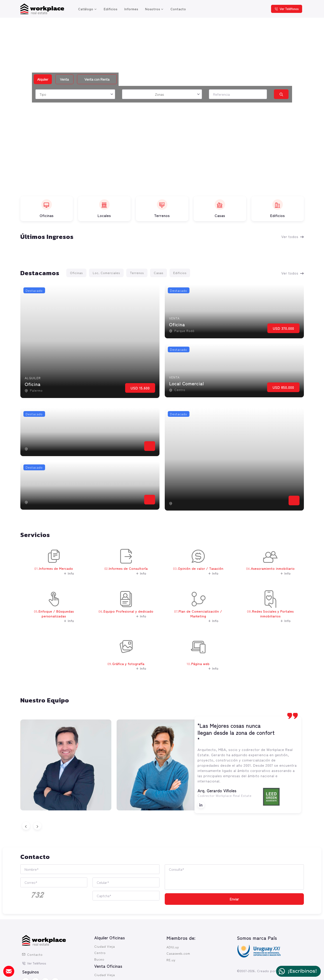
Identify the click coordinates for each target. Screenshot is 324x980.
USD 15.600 (140, 388)
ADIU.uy (173, 947)
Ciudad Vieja (105, 946)
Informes (131, 9)
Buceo (99, 959)
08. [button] (267, 610)
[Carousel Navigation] (162, 826)
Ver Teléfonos (287, 9)
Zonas (159, 94)
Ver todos (293, 236)
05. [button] (49, 610)
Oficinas (76, 273)
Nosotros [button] (152, 9)
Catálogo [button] (86, 9)
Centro (100, 953)
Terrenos (137, 273)
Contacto (178, 9)
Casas (158, 273)
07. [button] (195, 610)
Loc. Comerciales (106, 273)
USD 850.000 (283, 387)
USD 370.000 (283, 328)
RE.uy (171, 960)
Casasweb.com (178, 953)
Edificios (110, 9)
